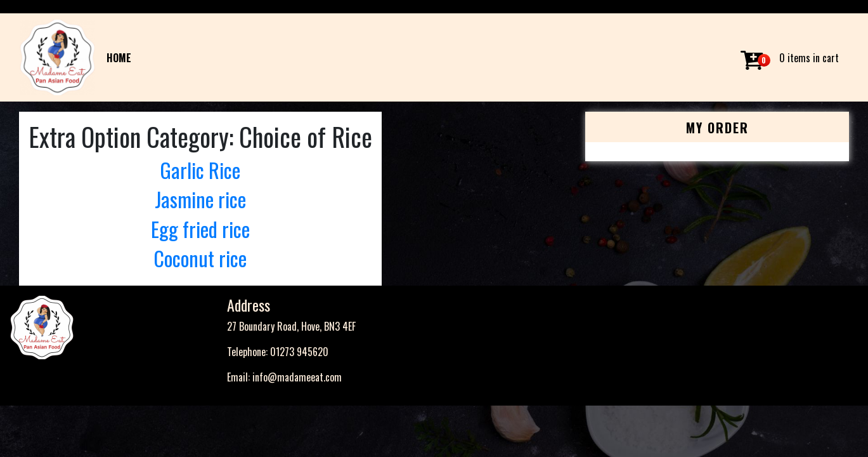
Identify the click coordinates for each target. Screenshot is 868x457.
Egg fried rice (200, 229)
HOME (119, 58)
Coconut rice (200, 258)
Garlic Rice (200, 170)
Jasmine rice (200, 199)
